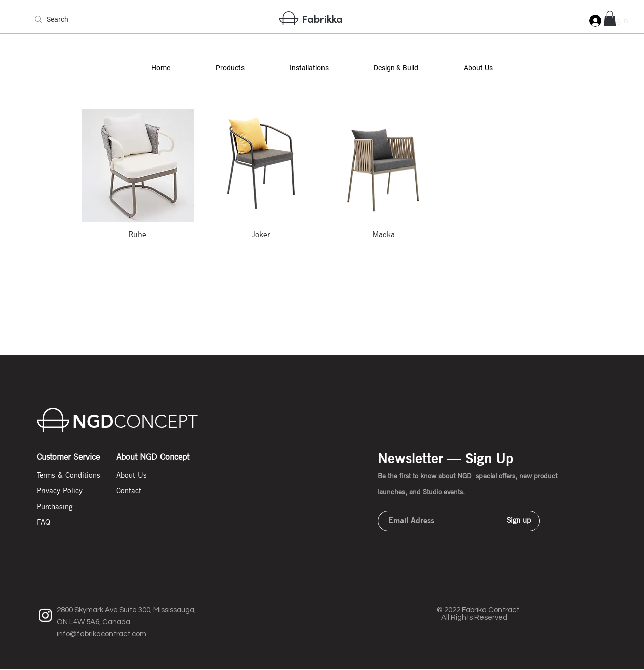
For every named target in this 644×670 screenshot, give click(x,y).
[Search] (65, 20)
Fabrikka (322, 18)
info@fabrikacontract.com (102, 634)
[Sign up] (519, 520)
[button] (230, 68)
